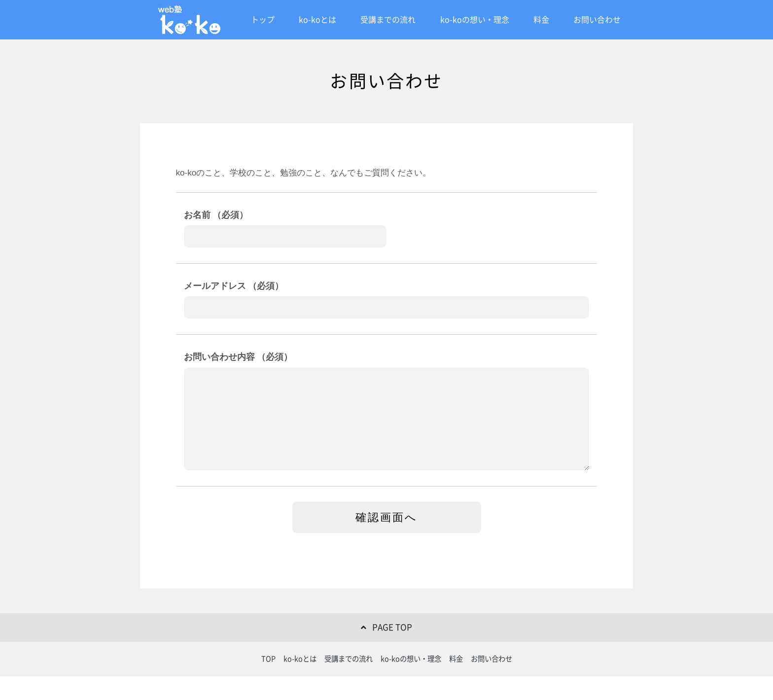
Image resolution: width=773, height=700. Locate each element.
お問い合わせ (597, 20)
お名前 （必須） (216, 215)
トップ (263, 20)
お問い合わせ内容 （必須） (238, 357)
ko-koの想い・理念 (475, 20)
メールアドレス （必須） (234, 286)
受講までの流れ (388, 20)
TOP (268, 659)
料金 (541, 20)
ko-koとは (317, 20)
